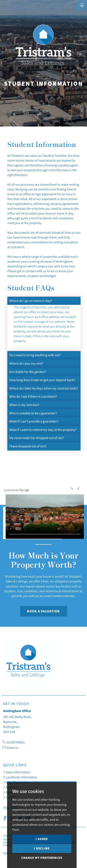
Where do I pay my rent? (26, 363)
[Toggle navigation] (82, 5)
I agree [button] (42, 839)
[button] (78, 488)
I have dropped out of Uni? (28, 446)
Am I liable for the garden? (28, 372)
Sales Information (17, 772)
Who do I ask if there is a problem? (33, 396)
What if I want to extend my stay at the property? (43, 430)
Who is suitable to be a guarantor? (33, 413)
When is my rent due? (24, 405)
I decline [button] (42, 848)
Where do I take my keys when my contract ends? (44, 388)
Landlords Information (20, 777)
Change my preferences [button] (42, 858)
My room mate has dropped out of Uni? (37, 438)
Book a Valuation (43, 611)
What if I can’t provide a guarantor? (34, 421)
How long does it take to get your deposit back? (42, 380)
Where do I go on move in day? (31, 301)
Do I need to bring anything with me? (35, 355)
